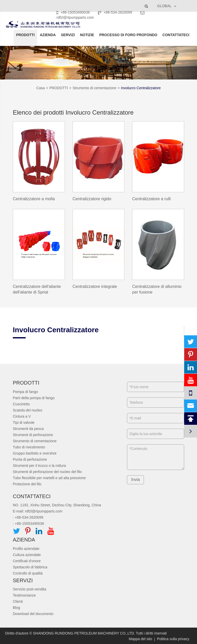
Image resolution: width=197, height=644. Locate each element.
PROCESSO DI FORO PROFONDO (128, 35)
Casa (41, 88)
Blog (16, 608)
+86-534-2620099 (116, 12)
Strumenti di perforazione (33, 435)
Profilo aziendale (26, 549)
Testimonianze (24, 595)
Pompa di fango (25, 392)
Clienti (18, 601)
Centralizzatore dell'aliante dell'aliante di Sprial (37, 289)
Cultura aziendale (27, 555)
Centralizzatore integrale (95, 286)
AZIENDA (48, 35)
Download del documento (33, 614)
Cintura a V (22, 416)
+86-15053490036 (74, 12)
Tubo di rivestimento (29, 447)
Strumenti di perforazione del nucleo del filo (47, 472)
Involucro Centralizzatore (141, 88)
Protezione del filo (27, 484)
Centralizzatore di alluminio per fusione (157, 289)
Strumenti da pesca (28, 429)
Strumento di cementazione (94, 88)
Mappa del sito (140, 639)
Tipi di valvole (24, 422)
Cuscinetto (21, 404)
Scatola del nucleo (27, 410)
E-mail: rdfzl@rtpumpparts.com (38, 511)
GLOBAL (164, 6)
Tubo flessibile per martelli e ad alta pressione (49, 478)
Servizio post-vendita (29, 589)
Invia (135, 480)
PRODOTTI (25, 35)
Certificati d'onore (27, 561)
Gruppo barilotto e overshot (35, 453)
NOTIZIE (87, 35)
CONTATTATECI (176, 35)
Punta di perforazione (30, 459)
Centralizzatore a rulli (151, 199)
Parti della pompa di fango (34, 398)
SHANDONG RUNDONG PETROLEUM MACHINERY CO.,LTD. (84, 633)
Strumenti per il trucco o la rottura (39, 466)
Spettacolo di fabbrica (30, 567)
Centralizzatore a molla (34, 199)
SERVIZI (68, 35)
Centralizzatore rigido (92, 199)
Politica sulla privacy (173, 639)
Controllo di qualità (28, 573)
